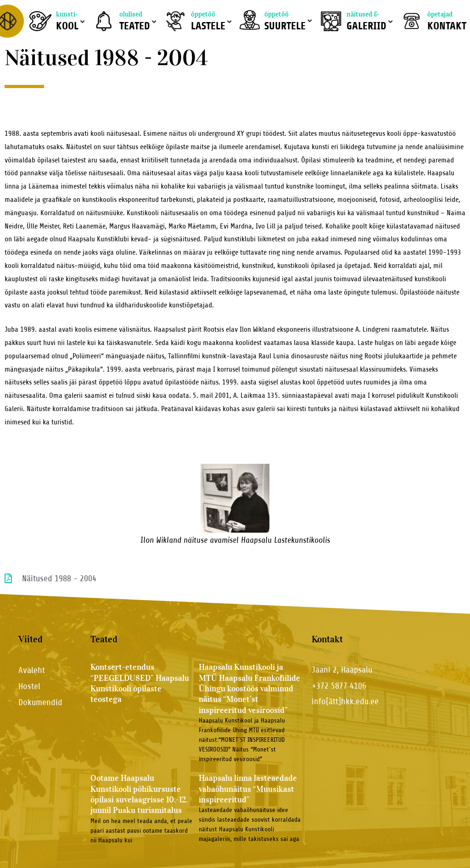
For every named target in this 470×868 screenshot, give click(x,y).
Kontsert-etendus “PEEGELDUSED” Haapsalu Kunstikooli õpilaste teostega (140, 683)
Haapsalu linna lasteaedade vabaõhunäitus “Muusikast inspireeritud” (248, 789)
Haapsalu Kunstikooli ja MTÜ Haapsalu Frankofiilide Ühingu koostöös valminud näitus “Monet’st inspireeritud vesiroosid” (249, 689)
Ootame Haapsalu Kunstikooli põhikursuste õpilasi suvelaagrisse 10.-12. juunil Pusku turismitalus (139, 794)
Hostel (29, 686)
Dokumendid (40, 702)
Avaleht (32, 670)
